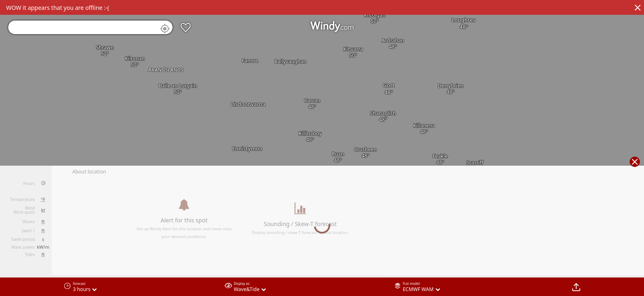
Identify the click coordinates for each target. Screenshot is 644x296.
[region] (322, 148)
